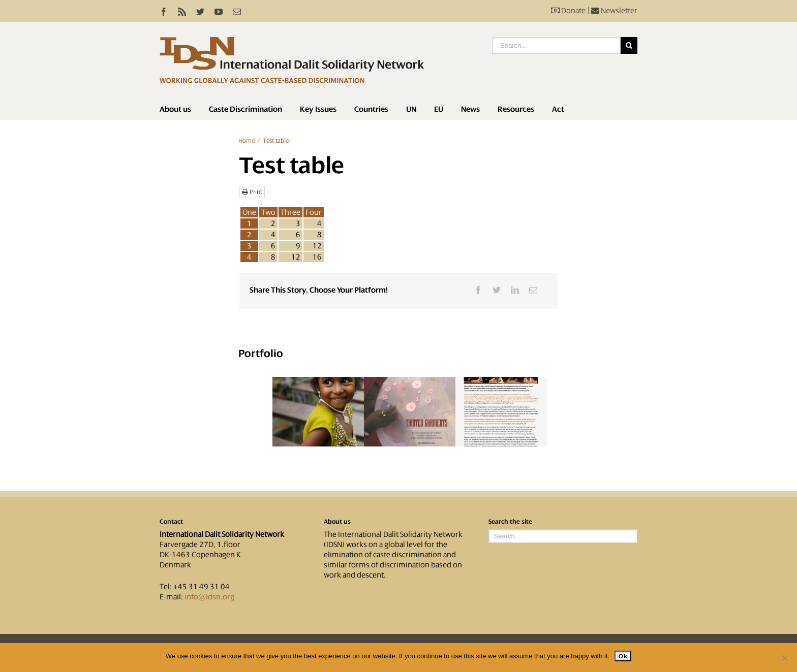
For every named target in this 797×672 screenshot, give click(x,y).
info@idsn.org (209, 597)
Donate (568, 11)
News (470, 109)
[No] (784, 658)
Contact (171, 522)
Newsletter (614, 11)
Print (252, 192)
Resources (516, 109)
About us (175, 109)
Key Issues (318, 109)
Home (247, 141)
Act (558, 109)
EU (439, 109)
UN (411, 109)
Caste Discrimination (246, 109)
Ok (623, 656)
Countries (371, 109)
